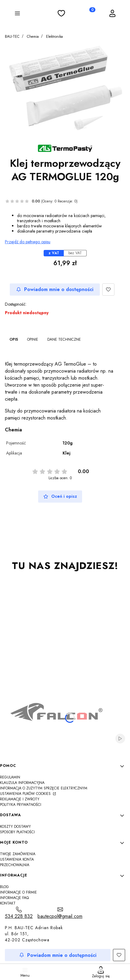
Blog (4, 887)
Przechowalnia (15, 865)
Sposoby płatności (17, 832)
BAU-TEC (12, 37)
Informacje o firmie (18, 892)
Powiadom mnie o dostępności (55, 289)
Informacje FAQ (14, 898)
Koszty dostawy (15, 827)
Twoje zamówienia (18, 854)
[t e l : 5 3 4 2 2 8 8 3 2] (19, 913)
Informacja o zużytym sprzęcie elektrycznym (44, 788)
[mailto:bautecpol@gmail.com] (60, 913)
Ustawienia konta (17, 859)
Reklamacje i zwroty (20, 799)
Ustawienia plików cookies (26, 794)
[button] (17, 14)
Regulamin (10, 777)
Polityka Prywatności (21, 805)
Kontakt (8, 903)
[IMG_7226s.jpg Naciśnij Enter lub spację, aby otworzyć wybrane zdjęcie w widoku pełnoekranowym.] (65, 90)
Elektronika (54, 37)
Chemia (33, 37)
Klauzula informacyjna (22, 783)
